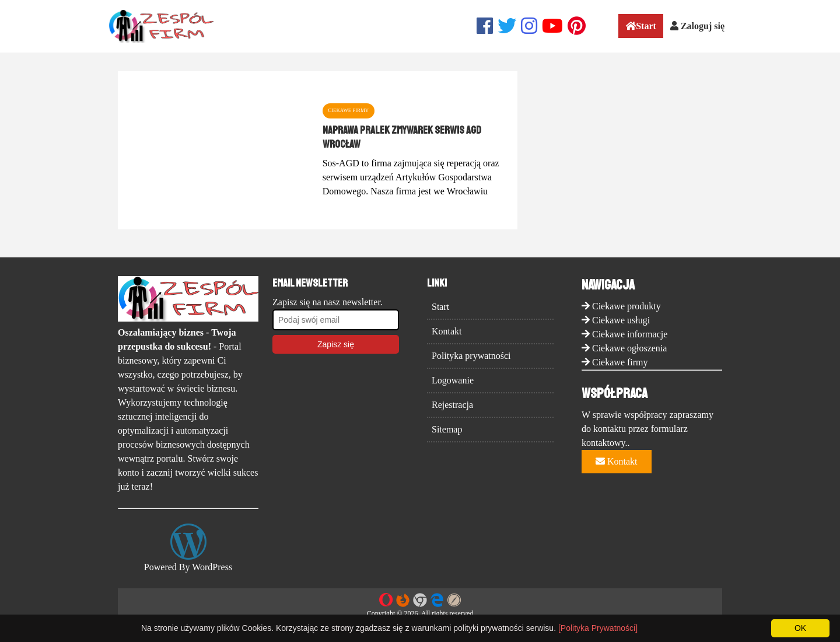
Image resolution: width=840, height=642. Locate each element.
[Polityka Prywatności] (598, 628)
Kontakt (447, 331)
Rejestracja (452, 405)
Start (641, 26)
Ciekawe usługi (621, 320)
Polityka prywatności (471, 356)
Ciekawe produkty (626, 306)
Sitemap (447, 429)
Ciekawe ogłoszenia (629, 348)
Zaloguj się (697, 26)
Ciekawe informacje (630, 334)
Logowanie (453, 380)
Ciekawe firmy (620, 362)
